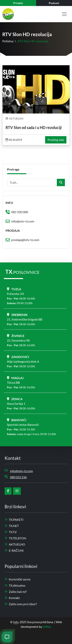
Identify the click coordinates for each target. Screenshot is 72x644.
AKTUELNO (15, 544)
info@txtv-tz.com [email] (21, 471)
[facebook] (8, 491)
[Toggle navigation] (64, 14)
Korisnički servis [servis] (18, 579)
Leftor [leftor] (47, 627)
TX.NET (12, 526)
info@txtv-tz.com (23, 221)
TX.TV (11, 532)
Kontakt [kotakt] (12, 598)
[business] (54, 3)
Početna (8, 41)
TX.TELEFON (15, 538)
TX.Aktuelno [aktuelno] (15, 585)
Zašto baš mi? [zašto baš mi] (16, 592)
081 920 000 (20, 212)
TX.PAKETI (14, 520)
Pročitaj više (56, 140)
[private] (18, 3)
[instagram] (17, 491)
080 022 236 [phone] (18, 477)
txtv (16, 622)
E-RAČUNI (14, 550)
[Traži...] (32, 182)
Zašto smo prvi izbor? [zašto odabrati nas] (21, 604)
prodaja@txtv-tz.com (25, 240)
